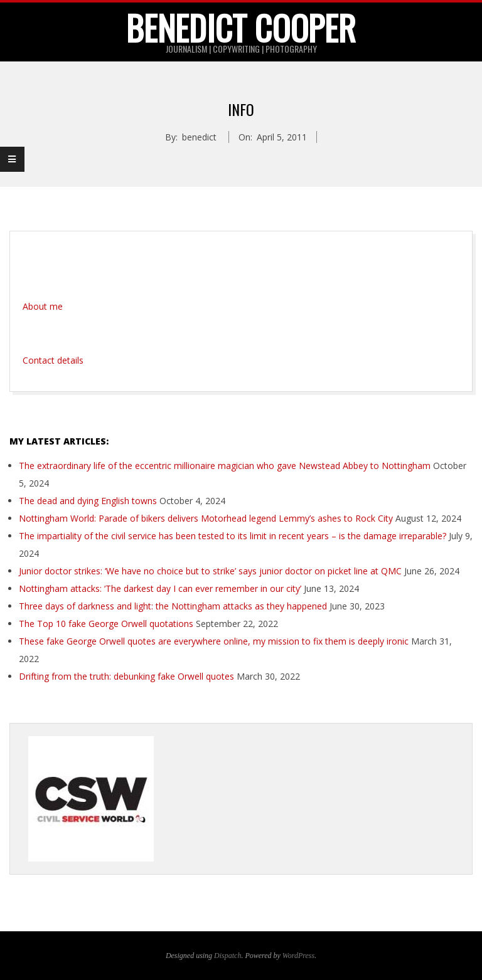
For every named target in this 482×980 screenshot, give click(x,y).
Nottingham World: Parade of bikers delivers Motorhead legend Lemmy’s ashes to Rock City (206, 518)
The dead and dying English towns (88, 501)
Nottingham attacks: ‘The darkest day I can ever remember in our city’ (160, 588)
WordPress (298, 956)
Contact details (53, 360)
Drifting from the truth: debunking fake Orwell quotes (126, 676)
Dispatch (228, 956)
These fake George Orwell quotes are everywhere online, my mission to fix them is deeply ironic (214, 641)
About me (43, 306)
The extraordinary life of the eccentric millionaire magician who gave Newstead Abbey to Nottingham (225, 466)
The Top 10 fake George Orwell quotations (106, 624)
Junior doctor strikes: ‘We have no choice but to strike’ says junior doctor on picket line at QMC (210, 571)
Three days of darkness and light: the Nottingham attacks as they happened (173, 606)
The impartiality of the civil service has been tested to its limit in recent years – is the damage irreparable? (233, 536)
